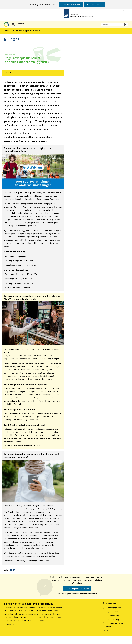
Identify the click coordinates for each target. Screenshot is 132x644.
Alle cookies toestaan (71, 5)
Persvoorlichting (112, 619)
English (119, 11)
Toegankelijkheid (113, 612)
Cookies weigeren (94, 5)
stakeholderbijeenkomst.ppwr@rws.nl (38, 556)
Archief (108, 630)
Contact (125, 11)
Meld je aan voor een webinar (18, 287)
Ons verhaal (11, 624)
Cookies (55, 5)
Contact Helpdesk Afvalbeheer (77, 588)
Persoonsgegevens (113, 608)
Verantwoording (112, 616)
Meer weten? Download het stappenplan (23, 445)
